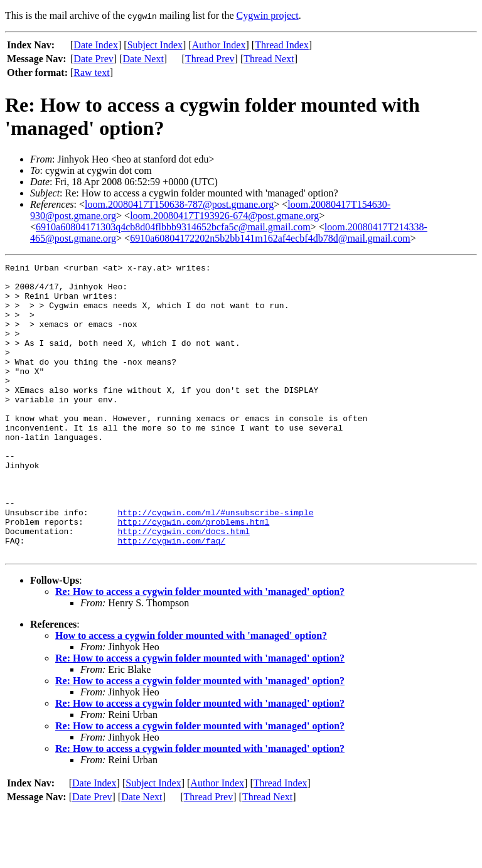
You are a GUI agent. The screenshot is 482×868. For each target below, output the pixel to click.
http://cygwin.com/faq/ (171, 597)
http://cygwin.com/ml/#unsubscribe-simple (215, 563)
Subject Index (155, 45)
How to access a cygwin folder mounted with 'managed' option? (191, 694)
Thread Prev (210, 59)
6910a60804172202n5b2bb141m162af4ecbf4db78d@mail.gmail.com (270, 238)
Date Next (143, 59)
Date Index (96, 45)
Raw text (91, 72)
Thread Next (269, 59)
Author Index (219, 45)
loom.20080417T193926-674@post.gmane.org (224, 216)
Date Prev (94, 59)
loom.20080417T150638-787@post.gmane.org (179, 204)
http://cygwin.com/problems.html (193, 574)
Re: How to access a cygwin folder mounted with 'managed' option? (200, 650)
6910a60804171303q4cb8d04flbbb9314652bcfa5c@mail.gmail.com (173, 227)
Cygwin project (268, 15)
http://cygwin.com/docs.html (184, 586)
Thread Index (282, 45)
